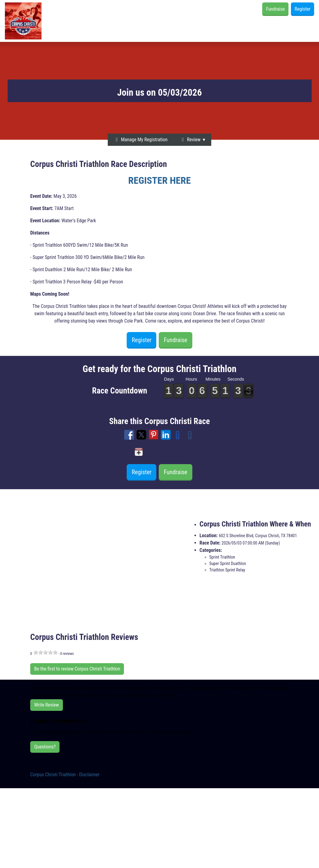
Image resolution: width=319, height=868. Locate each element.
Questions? (45, 747)
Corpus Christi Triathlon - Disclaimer (65, 775)
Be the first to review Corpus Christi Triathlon (77, 669)
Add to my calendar (159, 452)
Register (303, 9)
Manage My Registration (141, 140)
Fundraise (275, 9)
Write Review (47, 705)
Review (190, 140)
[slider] (45, 652)
